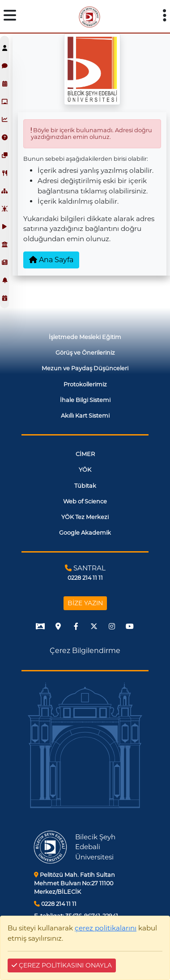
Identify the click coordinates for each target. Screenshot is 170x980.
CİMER (85, 454)
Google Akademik (85, 533)
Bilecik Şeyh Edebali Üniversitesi (95, 847)
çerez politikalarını (106, 928)
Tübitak (85, 486)
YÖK (85, 470)
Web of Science (85, 501)
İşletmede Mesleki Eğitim (85, 337)
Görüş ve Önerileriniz (85, 353)
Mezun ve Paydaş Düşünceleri (85, 368)
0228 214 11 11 (55, 904)
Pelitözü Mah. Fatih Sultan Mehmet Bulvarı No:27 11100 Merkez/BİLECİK (74, 883)
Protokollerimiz (85, 384)
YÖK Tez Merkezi (85, 517)
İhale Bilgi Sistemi (85, 400)
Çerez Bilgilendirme (85, 651)
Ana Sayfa (51, 260)
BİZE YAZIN (85, 603)
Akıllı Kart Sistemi (85, 416)
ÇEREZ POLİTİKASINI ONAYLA (62, 965)
